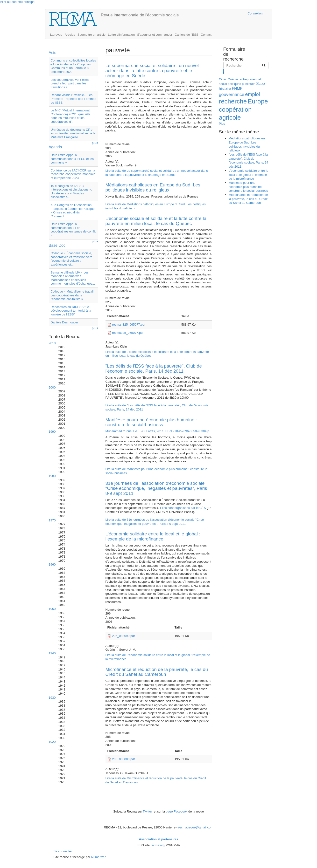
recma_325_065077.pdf (129, 325)
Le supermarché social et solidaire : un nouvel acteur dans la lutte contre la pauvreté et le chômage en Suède (152, 71)
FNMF (237, 89)
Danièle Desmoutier (64, 322)
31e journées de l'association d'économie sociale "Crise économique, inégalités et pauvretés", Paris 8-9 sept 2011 (156, 488)
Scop (261, 84)
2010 (52, 343)
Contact (206, 35)
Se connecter (63, 851)
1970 (52, 520)
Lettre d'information (121, 35)
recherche (233, 101)
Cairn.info (223, 13)
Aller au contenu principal (18, 2)
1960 (52, 564)
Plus (222, 124)
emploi (252, 94)
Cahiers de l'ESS (187, 35)
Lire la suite (157, 173)
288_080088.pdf (123, 759)
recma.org (158, 845)
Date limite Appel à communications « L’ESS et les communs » (72, 159)
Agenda (55, 147)
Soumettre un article (92, 35)
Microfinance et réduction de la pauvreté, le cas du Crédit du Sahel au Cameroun (157, 672)
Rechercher (224, 71)
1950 (52, 609)
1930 (52, 698)
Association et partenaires (158, 839)
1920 (52, 742)
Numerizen (99, 857)
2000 (52, 387)
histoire (225, 89)
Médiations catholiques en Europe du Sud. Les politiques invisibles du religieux (153, 187)
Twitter (148, 811)
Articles (70, 35)
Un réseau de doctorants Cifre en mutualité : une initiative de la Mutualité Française (73, 133)
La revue (56, 35)
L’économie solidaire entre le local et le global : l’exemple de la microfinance (153, 536)
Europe (258, 101)
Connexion (255, 13)
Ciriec (223, 79)
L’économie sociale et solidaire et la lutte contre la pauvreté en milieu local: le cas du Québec (156, 221)
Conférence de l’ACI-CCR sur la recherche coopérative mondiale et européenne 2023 (73, 174)
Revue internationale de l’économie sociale (140, 15)
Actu (53, 53)
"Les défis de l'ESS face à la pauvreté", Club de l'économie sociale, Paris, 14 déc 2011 (154, 369)
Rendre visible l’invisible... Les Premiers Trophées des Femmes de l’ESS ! (74, 99)
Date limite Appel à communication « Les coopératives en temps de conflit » (73, 230)
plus (95, 143)
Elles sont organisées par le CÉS (183, 508)
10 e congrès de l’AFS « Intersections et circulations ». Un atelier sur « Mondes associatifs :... (71, 191)
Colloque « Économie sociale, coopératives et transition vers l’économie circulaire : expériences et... (72, 259)
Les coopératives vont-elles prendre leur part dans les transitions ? (70, 83)
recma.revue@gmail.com (196, 827)
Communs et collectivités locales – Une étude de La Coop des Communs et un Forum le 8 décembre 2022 (73, 66)
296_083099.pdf (123, 636)
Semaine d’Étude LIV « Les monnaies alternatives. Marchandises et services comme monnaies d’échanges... (73, 278)
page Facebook (177, 811)
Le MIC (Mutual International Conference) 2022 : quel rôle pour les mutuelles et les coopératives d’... (71, 116)
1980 (52, 476)
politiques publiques (241, 84)
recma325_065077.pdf (128, 333)
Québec (233, 79)
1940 (52, 653)
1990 (52, 432)
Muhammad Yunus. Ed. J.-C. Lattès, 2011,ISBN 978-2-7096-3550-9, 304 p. (158, 431)
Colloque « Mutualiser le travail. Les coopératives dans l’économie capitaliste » (73, 295)
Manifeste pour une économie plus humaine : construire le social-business (151, 422)
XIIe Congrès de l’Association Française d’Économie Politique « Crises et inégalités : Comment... (73, 211)
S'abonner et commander (155, 35)
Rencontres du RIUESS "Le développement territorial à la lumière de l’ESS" (71, 311)
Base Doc (57, 245)
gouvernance (232, 95)
